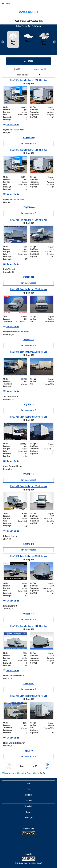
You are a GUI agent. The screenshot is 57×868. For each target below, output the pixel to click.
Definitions (28, 795)
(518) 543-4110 (29, 544)
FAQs (29, 789)
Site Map (29, 800)
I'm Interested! (28, 144)
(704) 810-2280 (29, 339)
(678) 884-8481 (29, 277)
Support (29, 812)
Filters (28, 61)
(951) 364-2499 (29, 614)
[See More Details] (11, 124)
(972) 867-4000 (29, 137)
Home (29, 783)
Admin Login (28, 818)
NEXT (48, 766)
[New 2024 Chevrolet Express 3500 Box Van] (28, 289)
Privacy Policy (29, 806)
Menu (7, 3)
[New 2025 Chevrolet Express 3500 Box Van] (28, 80)
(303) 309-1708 (29, 404)
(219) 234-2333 (29, 474)
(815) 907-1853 (29, 683)
